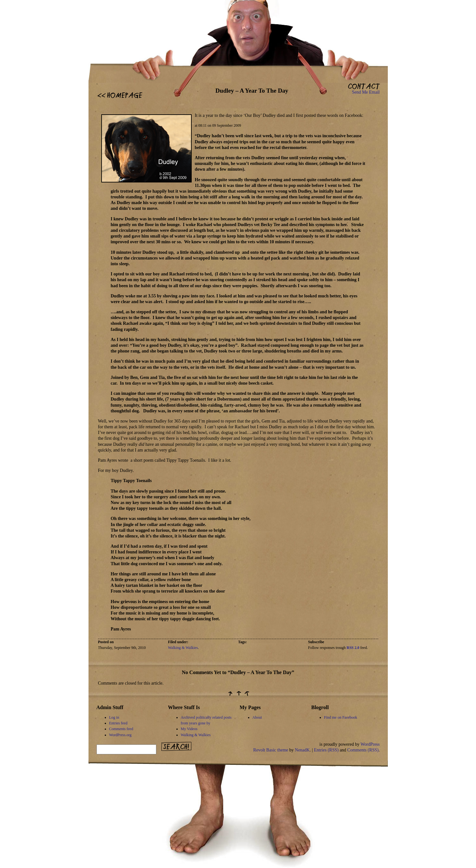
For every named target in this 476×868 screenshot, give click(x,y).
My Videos (189, 729)
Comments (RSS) (363, 750)
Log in (114, 717)
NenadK (302, 750)
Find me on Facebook (341, 717)
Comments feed (121, 729)
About (257, 717)
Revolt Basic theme (271, 750)
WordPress (370, 744)
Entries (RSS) (326, 750)
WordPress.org (120, 735)
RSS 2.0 (353, 648)
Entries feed (118, 723)
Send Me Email (366, 92)
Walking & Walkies (183, 648)
